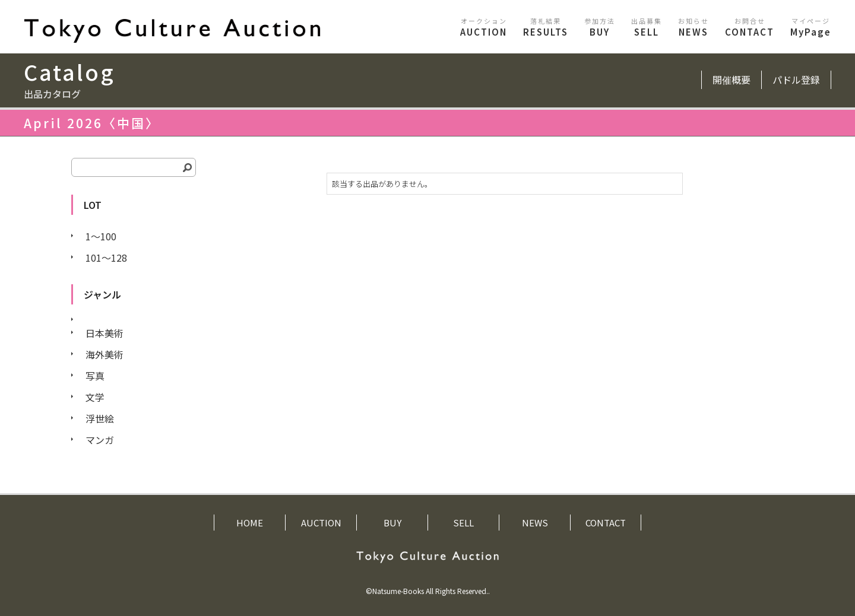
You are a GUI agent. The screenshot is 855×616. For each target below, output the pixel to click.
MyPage (811, 27)
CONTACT (750, 27)
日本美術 (104, 333)
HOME (250, 523)
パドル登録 (796, 80)
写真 (95, 376)
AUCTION (484, 27)
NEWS (693, 27)
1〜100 (101, 236)
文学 (95, 397)
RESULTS (546, 27)
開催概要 (731, 80)
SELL (647, 27)
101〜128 (106, 258)
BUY (600, 27)
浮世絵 (100, 418)
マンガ (100, 440)
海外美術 (104, 354)
